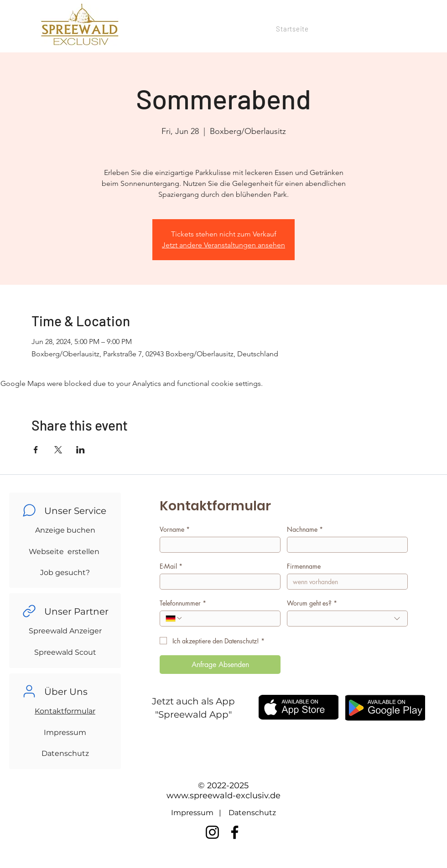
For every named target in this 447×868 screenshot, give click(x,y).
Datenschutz (65, 753)
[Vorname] (217, 545)
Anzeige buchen (65, 530)
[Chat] (29, 510)
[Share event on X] (58, 450)
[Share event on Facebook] (36, 450)
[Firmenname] (345, 582)
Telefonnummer (183, 603)
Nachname (305, 529)
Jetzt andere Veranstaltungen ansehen (223, 245)
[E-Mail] (217, 582)
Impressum (65, 732)
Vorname (175, 529)
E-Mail (171, 566)
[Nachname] (345, 545)
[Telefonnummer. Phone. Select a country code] (174, 618)
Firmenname (304, 566)
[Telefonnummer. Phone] (229, 619)
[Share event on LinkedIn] (81, 450)
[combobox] (347, 619)
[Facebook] (235, 832)
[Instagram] (212, 832)
